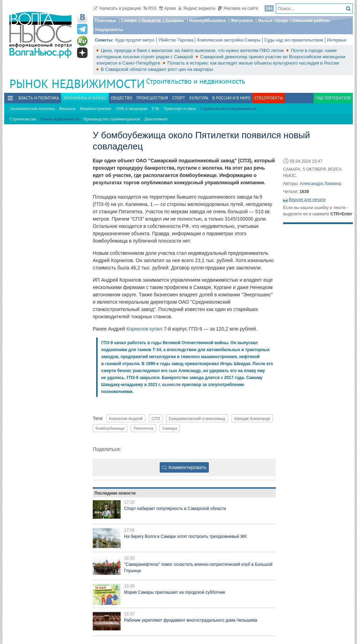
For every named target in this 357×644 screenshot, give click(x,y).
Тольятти (151, 21)
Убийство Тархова (176, 40)
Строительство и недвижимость (196, 81)
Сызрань (175, 21)
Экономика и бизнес (85, 98)
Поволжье (105, 21)
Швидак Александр (252, 418)
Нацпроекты (109, 29)
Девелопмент (156, 119)
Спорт (179, 98)
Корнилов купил (144, 329)
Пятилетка (143, 428)
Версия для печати (307, 200)
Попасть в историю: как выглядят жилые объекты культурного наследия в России (253, 63)
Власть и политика (39, 98)
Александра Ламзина (320, 184)
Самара (129, 21)
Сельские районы (312, 21)
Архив (168, 8)
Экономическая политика (32, 109)
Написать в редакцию (117, 8)
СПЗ (156, 418)
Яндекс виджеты (197, 8)
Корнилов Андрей (126, 418)
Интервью (337, 40)
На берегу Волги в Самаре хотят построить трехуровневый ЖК (185, 536)
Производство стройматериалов (112, 119)
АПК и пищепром (131, 109)
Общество (121, 98)
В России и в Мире (231, 98)
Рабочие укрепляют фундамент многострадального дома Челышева (191, 620)
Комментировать (184, 467)
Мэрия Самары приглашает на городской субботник (175, 592)
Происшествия (152, 98)
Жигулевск (242, 21)
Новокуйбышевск (208, 21)
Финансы (67, 109)
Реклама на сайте (238, 8)
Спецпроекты (269, 98)
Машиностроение (96, 109)
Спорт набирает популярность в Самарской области (175, 509)
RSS (150, 8)
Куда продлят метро (135, 40)
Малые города (273, 21)
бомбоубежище (110, 428)
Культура (199, 98)
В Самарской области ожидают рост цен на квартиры (157, 69)
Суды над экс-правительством (294, 40)
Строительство (23, 119)
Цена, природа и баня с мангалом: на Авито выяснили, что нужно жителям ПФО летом (193, 50)
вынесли (171, 385)
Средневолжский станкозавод (197, 418)
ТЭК (155, 109)
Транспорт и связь (180, 109)
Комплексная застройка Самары (229, 40)
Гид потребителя (333, 98)
